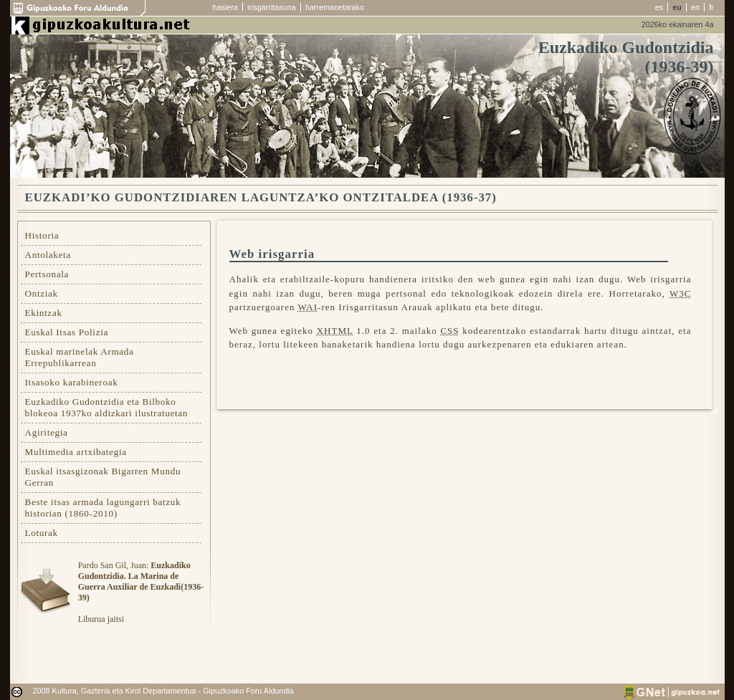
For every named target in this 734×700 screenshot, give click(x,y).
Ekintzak (44, 313)
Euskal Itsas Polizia (67, 332)
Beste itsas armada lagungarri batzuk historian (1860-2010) (103, 508)
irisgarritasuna (272, 7)
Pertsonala (47, 274)
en (695, 7)
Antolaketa (48, 255)
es (659, 7)
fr (711, 7)
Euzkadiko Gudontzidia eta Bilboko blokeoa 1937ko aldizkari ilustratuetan (107, 407)
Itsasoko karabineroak (72, 382)
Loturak (42, 533)
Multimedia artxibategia (76, 452)
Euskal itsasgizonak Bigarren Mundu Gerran (103, 477)
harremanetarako (335, 7)
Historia (42, 235)
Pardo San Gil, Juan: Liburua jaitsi (141, 592)
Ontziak (42, 293)
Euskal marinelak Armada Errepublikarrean (80, 357)
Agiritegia (47, 432)
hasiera (225, 7)
